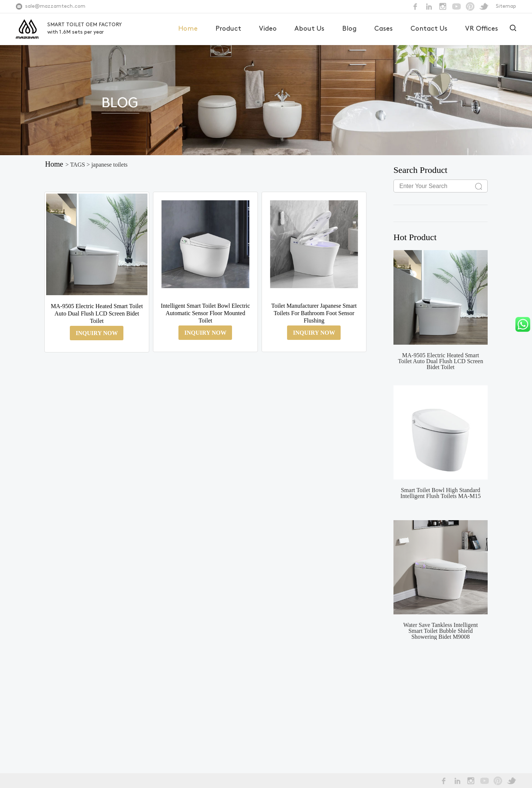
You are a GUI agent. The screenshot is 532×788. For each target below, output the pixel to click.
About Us (309, 29)
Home (188, 29)
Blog (349, 29)
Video (268, 29)
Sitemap (506, 6)
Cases (383, 29)
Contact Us (429, 29)
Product (228, 29)
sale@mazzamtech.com (55, 6)
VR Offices (482, 29)
